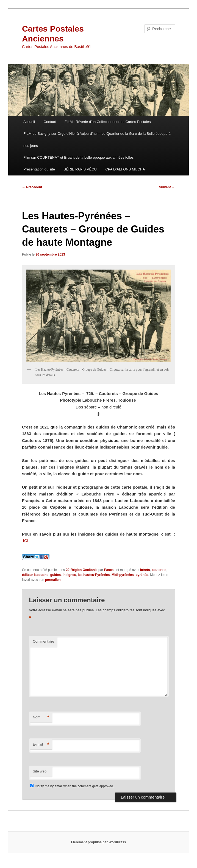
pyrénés (142, 575)
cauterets (159, 570)
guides (56, 575)
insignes (69, 575)
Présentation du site (39, 169)
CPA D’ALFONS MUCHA (125, 169)
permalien (53, 580)
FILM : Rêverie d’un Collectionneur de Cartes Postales (108, 122)
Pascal (109, 570)
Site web (40, 771)
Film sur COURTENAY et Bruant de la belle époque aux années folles (78, 157)
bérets (145, 570)
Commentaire (43, 641)
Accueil (29, 122)
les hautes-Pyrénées (94, 575)
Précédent (32, 187)
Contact (50, 122)
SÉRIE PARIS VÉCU (80, 169)
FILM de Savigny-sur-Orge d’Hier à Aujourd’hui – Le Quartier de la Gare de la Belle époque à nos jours (97, 139)
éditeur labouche (35, 575)
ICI (27, 541)
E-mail (41, 745)
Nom (41, 717)
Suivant (167, 187)
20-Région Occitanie (81, 570)
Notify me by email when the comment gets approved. (72, 786)
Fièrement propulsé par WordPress (99, 842)
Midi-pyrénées (123, 575)
